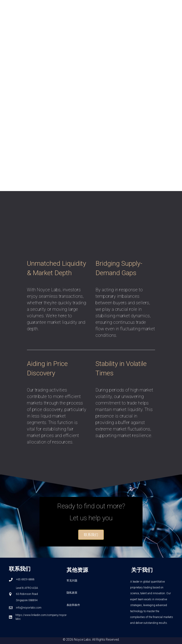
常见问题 (72, 581)
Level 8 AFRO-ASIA (27, 588)
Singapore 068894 (27, 600)
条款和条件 (73, 605)
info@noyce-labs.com (29, 608)
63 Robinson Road (27, 594)
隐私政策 (72, 593)
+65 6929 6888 (25, 579)
